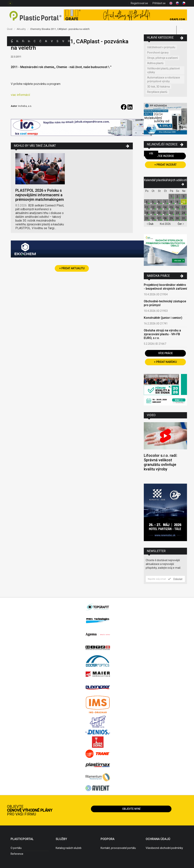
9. (178, 202)
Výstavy (52, 41)
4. (147, 202)
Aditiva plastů (155, 63)
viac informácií (20, 95)
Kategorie (17, 41)
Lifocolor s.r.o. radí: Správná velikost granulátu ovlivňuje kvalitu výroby (161, 462)
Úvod (10, 29)
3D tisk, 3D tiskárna (158, 87)
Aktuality (46, 41)
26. (153, 218)
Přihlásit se (159, 3)
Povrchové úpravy (158, 53)
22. (172, 213)
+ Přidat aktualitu (72, 268)
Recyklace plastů (157, 92)
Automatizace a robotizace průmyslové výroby (164, 79)
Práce (69, 41)
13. (159, 207)
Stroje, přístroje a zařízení (162, 58)
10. (184, 202)
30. (178, 218)
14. (165, 207)
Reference (17, 854)
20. (159, 213)
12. (153, 207)
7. (165, 202)
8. (172, 202)
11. (147, 207)
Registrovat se (139, 3)
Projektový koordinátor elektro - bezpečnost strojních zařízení (165, 287)
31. (184, 218)
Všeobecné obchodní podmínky (164, 848)
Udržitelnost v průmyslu (161, 47)
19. (153, 213)
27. (159, 218)
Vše (151, 154)
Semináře (58, 41)
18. (147, 213)
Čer (181, 224)
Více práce (165, 353)
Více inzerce (165, 156)
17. (184, 207)
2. (178, 196)
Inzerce (29, 41)
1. (172, 196)
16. (178, 207)
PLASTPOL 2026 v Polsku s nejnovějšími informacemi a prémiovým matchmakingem (40, 195)
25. (147, 218)
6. (159, 202)
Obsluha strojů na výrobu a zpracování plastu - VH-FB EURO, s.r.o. (162, 334)
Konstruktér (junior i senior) (163, 318)
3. (184, 196)
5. (153, 202)
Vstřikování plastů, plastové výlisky (163, 70)
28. (165, 218)
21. (165, 213)
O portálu (16, 848)
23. (178, 213)
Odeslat (175, 579)
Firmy (23, 41)
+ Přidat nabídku (165, 362)
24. (184, 213)
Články (40, 41)
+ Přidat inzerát (165, 165)
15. (172, 207)
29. (172, 218)
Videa (63, 41)
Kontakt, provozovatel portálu (118, 848)
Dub (150, 224)
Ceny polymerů (35, 41)
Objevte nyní (131, 809)
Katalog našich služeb (69, 848)
